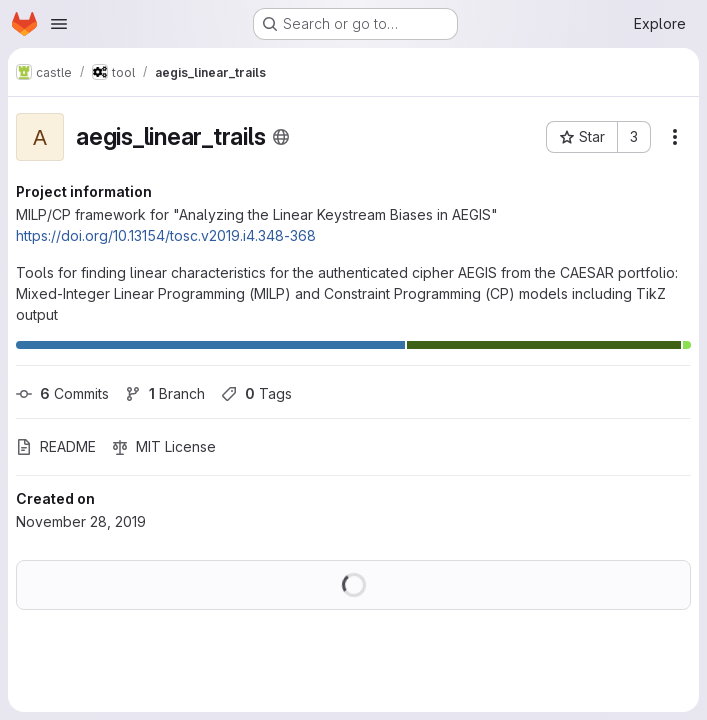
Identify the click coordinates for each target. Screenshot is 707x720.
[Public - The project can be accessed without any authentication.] (281, 137)
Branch (165, 393)
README (56, 446)
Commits (62, 393)
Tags (256, 393)
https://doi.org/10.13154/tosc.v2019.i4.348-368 (166, 235)
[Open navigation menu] (59, 24)
